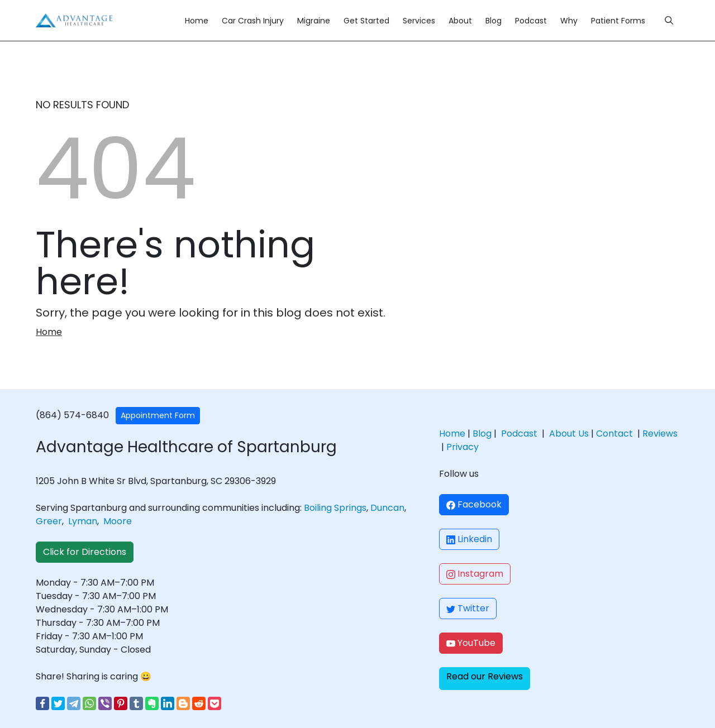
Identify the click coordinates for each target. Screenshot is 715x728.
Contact (614, 434)
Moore (118, 521)
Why (569, 21)
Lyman (83, 521)
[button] (485, 679)
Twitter (468, 608)
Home (197, 21)
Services (419, 21)
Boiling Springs (335, 508)
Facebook (474, 504)
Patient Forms (618, 21)
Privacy (463, 447)
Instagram (475, 574)
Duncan (387, 508)
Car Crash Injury (253, 21)
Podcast (531, 21)
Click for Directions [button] (85, 552)
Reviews (660, 434)
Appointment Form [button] (158, 415)
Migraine (314, 21)
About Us (569, 434)
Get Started (366, 21)
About (460, 21)
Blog (494, 21)
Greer (49, 521)
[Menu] (669, 20)
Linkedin (469, 539)
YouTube (471, 643)
